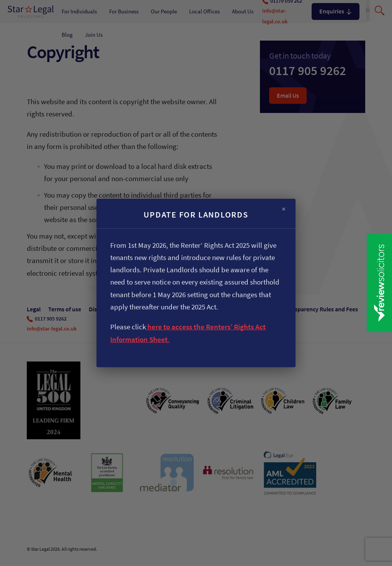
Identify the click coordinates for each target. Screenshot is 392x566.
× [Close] (284, 209)
